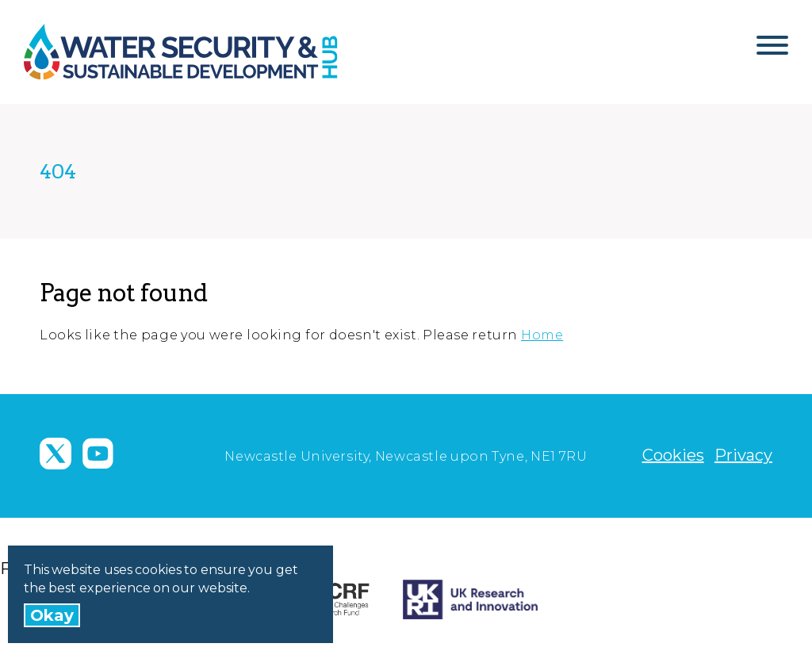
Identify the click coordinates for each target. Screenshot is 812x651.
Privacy (743, 455)
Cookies (673, 455)
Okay (52, 615)
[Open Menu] (772, 52)
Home (542, 335)
